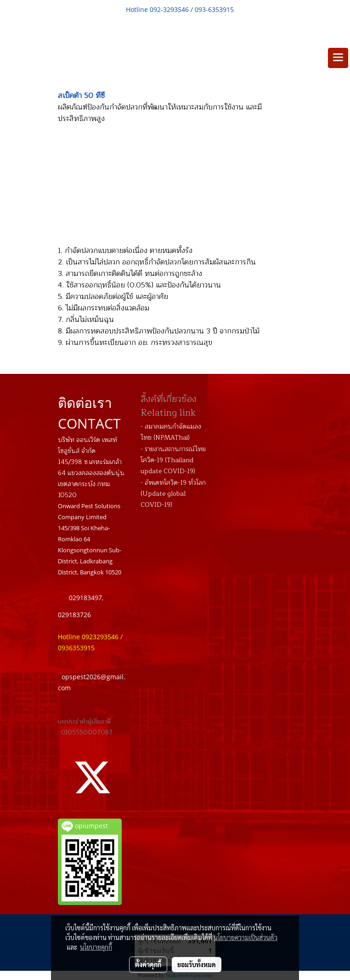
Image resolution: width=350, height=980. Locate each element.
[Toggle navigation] (338, 58)
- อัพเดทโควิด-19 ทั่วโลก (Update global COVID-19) (173, 494)
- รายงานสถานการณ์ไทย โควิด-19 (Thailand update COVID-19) (173, 460)
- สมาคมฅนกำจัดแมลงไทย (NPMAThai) (171, 432)
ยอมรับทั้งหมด (197, 964)
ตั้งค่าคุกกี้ (148, 964)
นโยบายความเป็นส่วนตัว (246, 937)
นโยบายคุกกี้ (96, 947)
